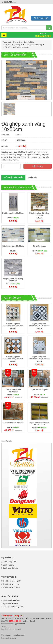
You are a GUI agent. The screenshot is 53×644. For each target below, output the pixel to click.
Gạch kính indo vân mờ (13, 423)
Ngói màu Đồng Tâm (11, 600)
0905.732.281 (10, 2)
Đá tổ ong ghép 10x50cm (13, 213)
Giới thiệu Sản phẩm (13, 178)
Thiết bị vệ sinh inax (10, 584)
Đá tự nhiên (30, 42)
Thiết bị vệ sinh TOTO (11, 581)
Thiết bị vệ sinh (9, 577)
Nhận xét (33, 178)
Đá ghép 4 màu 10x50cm (13, 246)
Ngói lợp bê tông (10, 596)
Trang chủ (7, 42)
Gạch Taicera (7, 565)
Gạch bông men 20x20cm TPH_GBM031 (13, 325)
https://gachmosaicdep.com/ (13, 635)
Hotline (43, 35)
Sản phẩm (17, 42)
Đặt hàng (38, 166)
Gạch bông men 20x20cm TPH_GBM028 (39, 358)
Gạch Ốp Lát (8, 558)
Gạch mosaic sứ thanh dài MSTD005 (39, 424)
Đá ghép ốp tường (36, 45)
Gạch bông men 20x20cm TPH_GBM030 (39, 325)
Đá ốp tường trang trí (15, 45)
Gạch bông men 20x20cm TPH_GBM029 (13, 358)
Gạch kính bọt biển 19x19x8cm (13, 391)
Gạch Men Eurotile (10, 568)
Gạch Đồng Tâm (9, 562)
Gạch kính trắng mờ (39, 390)
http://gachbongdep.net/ (11, 629)
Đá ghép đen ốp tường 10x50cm (13, 280)
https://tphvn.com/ (9, 638)
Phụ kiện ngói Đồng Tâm (12, 607)
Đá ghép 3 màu (39, 246)
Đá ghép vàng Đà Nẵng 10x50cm (39, 214)
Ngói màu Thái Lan (10, 603)
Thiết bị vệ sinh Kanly (11, 587)
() (41, 18)
